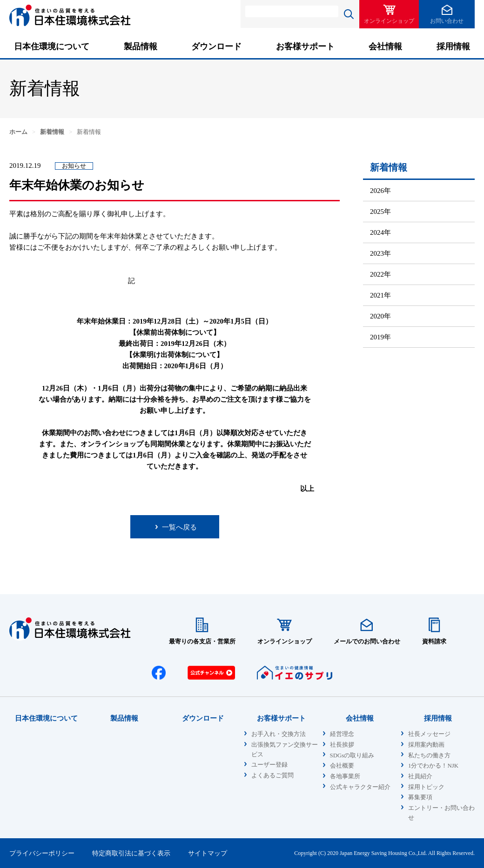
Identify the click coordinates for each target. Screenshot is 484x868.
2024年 (380, 232)
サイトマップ (208, 853)
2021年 (380, 295)
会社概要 (342, 766)
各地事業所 (345, 776)
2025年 (380, 212)
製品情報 (141, 46)
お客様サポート (305, 46)
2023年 (380, 253)
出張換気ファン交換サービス (285, 750)
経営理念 (342, 734)
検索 (349, 14)
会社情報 (385, 46)
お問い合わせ (447, 21)
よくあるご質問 (272, 775)
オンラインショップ (389, 21)
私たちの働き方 (429, 755)
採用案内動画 (426, 745)
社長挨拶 (342, 745)
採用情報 (453, 46)
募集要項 (420, 797)
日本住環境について (52, 46)
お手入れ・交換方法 (279, 734)
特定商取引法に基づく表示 (131, 853)
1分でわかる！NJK (433, 766)
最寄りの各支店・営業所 (202, 642)
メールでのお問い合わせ (367, 642)
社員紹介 (420, 776)
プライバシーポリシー (42, 853)
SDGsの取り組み (352, 755)
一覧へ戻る (179, 527)
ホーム (18, 132)
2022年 (380, 274)
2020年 (380, 316)
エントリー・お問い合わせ (441, 813)
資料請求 (434, 642)
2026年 (380, 191)
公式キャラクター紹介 (360, 787)
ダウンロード (216, 46)
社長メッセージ (429, 734)
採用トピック (426, 787)
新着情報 (52, 132)
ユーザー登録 (269, 765)
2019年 (380, 337)
